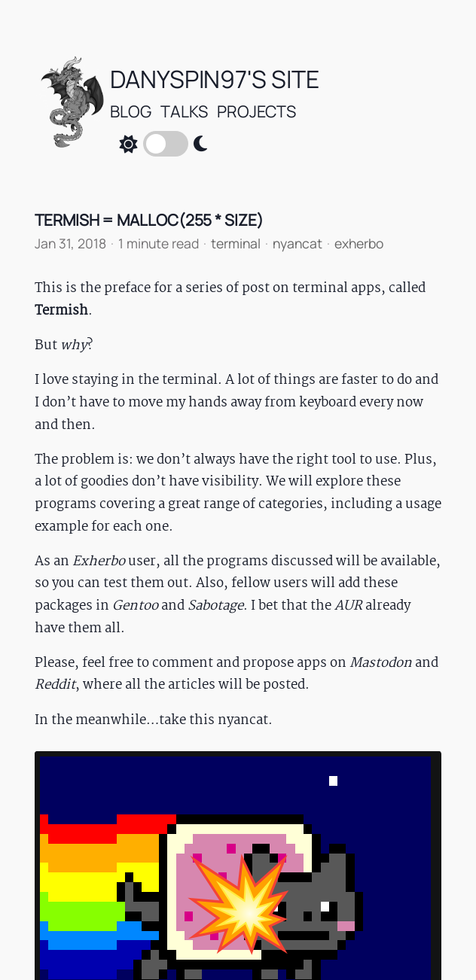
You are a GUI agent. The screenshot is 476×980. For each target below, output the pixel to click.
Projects (256, 111)
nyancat (297, 243)
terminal (236, 243)
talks (184, 111)
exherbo (359, 243)
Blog (131, 111)
